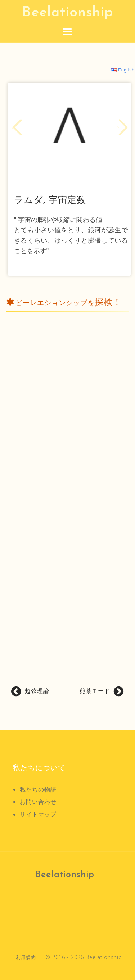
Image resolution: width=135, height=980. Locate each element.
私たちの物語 (38, 789)
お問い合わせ (38, 802)
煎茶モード (95, 691)
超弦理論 (37, 691)
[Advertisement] (67, 460)
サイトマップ (38, 814)
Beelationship (68, 13)
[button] (16, 128)
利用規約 (26, 957)
